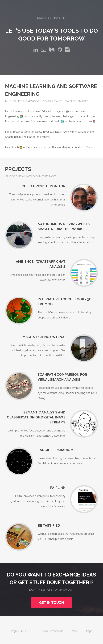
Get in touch (51, 603)
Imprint (90, 631)
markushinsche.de (53, 631)
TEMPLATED (26, 631)
